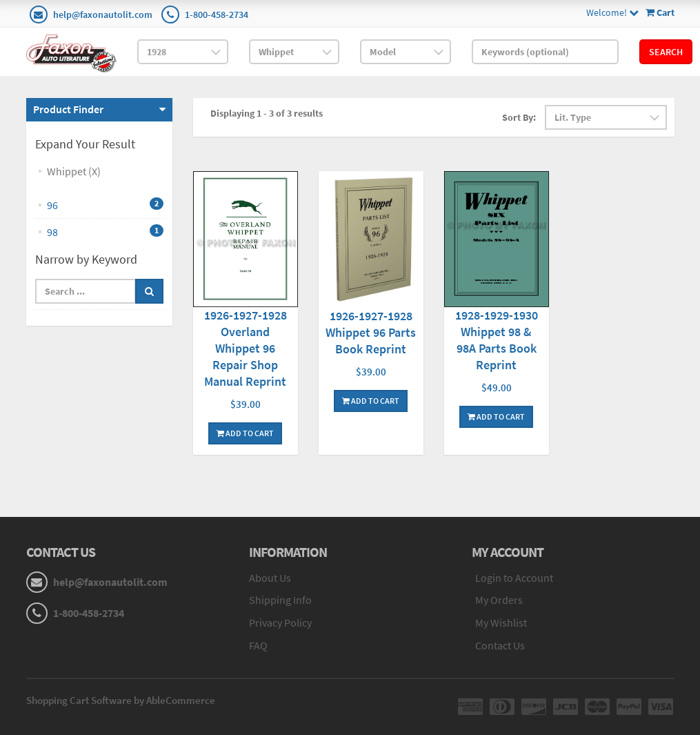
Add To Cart (245, 433)
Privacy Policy (280, 623)
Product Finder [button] (68, 109)
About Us (270, 578)
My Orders (499, 600)
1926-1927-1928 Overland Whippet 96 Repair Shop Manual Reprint (246, 348)
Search (666, 52)
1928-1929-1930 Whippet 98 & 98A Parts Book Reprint (497, 340)
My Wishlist (501, 623)
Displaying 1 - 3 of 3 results (267, 113)
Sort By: (519, 117)
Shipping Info (280, 600)
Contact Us (500, 645)
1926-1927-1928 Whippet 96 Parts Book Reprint (371, 332)
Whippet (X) (74, 171)
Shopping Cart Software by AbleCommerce (121, 700)
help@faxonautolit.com (103, 14)
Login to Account (514, 578)
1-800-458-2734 (217, 14)
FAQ (258, 645)
